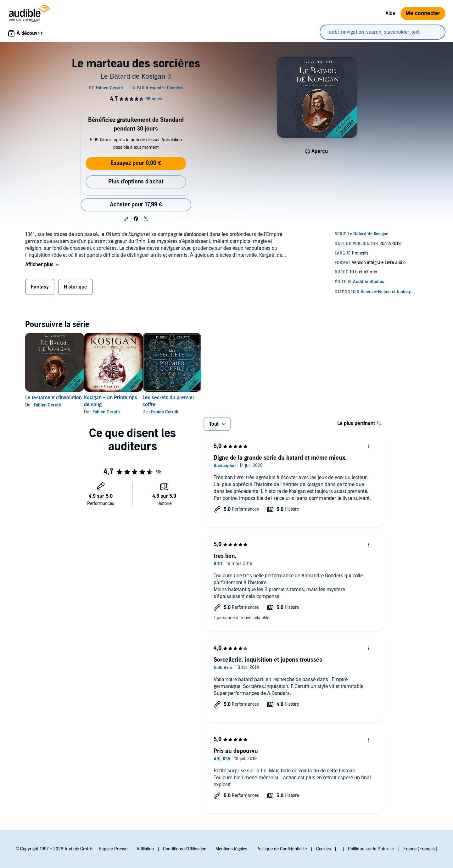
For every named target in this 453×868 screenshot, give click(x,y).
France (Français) (420, 849)
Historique (75, 287)
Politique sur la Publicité (371, 849)
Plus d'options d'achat (136, 182)
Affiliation (145, 849)
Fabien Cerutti (47, 405)
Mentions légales (231, 849)
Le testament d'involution (53, 398)
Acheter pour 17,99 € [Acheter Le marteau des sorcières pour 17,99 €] (136, 205)
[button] (126, 219)
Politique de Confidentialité (282, 849)
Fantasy (40, 287)
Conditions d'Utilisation (185, 849)
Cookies (324, 849)
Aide (390, 14)
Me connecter (423, 13)
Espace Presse (113, 849)
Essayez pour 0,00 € (136, 163)
